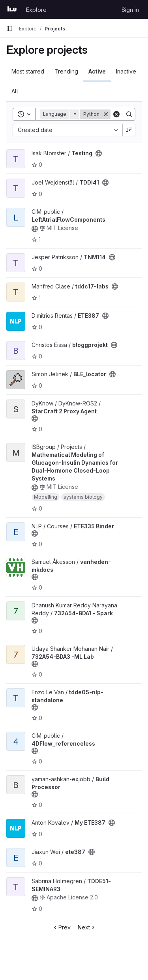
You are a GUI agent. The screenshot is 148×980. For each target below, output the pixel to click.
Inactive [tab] (126, 71)
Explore (36, 10)
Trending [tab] (66, 71)
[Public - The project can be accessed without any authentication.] (99, 153)
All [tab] (15, 91)
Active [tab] (97, 71)
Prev (61, 927)
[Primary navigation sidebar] (9, 28)
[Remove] (106, 114)
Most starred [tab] (28, 71)
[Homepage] (12, 9)
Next (87, 927)
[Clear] (116, 114)
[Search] (129, 114)
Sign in (130, 10)
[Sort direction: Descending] (129, 130)
